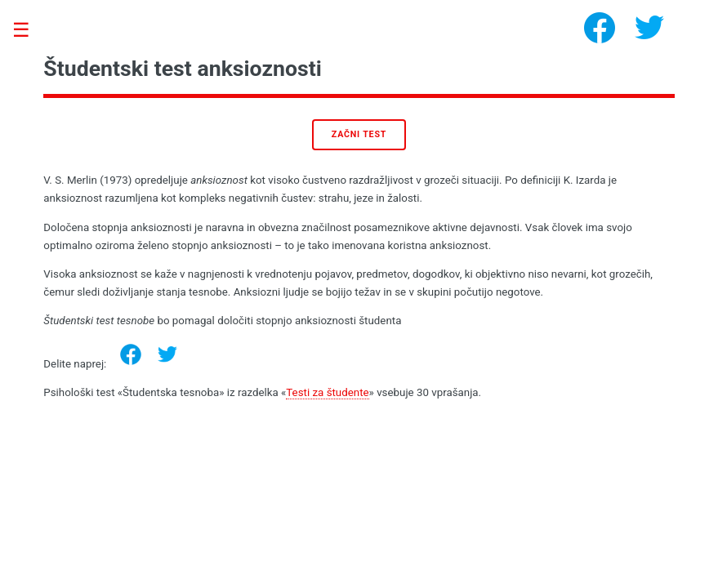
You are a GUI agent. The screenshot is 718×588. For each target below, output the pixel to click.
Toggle (29, 31)
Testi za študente (327, 392)
